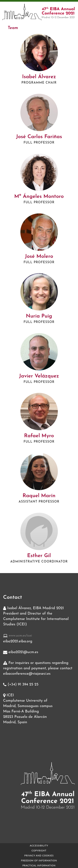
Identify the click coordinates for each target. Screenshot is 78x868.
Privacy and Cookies (39, 855)
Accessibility (39, 845)
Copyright (39, 850)
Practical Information (39, 865)
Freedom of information (39, 860)
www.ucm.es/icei (20, 636)
